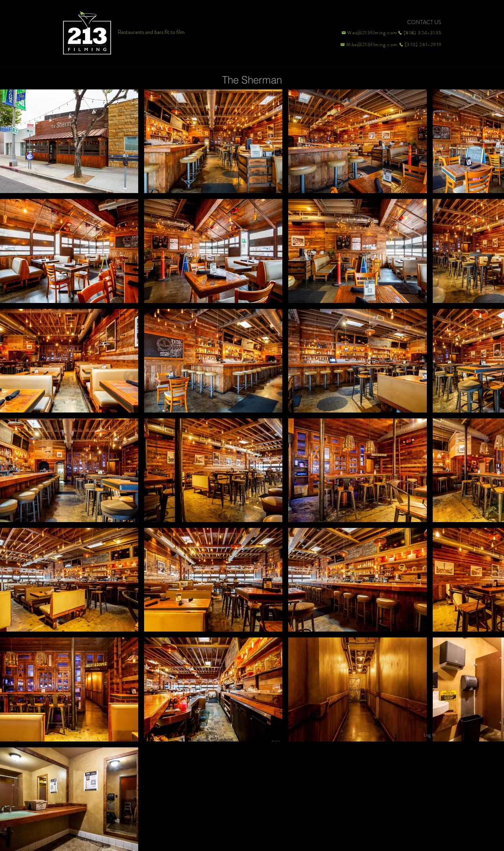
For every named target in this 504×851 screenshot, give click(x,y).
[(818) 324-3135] (420, 33)
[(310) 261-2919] (420, 45)
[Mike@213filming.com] (367, 45)
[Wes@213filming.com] (369, 33)
